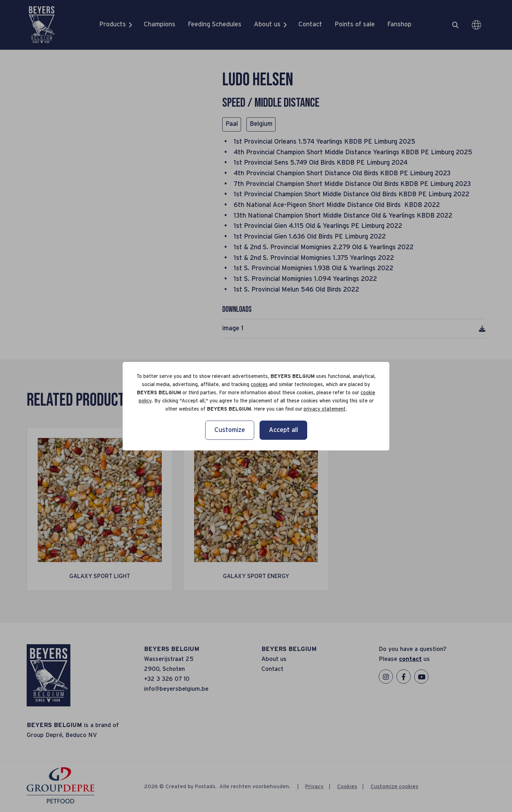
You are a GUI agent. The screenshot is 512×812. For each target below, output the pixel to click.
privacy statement (325, 409)
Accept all (283, 430)
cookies (259, 385)
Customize (230, 430)
